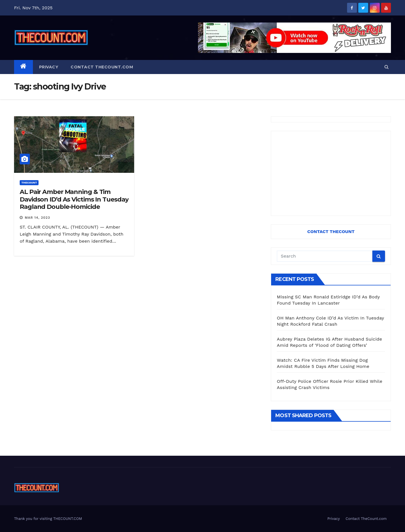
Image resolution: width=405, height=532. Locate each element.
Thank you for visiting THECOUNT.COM (48, 519)
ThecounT (29, 183)
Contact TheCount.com (102, 67)
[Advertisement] (331, 173)
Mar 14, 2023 (37, 218)
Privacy (49, 67)
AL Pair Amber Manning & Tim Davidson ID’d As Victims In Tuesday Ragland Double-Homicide (74, 199)
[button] (387, 67)
